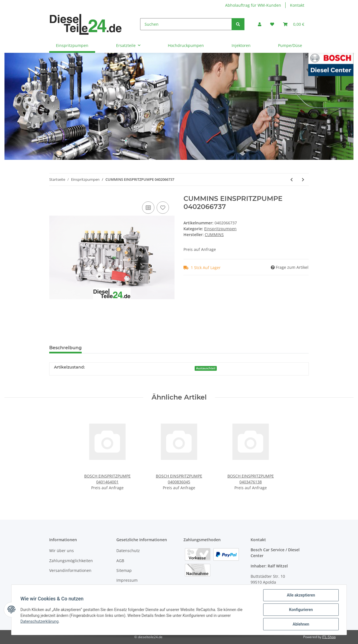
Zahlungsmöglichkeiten (71, 561)
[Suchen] (186, 24)
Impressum (127, 580)
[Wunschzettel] (272, 24)
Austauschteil (206, 368)
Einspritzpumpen (220, 229)
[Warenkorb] (294, 24)
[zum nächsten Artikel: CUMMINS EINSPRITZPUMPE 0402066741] (303, 180)
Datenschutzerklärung (39, 621)
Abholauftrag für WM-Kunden (253, 5)
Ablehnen (301, 624)
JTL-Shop (329, 637)
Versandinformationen (70, 570)
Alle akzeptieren (301, 595)
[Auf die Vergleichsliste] (148, 208)
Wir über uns (62, 551)
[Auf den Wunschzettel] (163, 208)
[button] (260, 24)
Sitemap (124, 570)
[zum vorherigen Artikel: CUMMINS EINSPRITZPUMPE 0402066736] (292, 180)
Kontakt (297, 5)
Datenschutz (128, 551)
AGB (120, 561)
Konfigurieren (301, 610)
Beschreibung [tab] (65, 348)
